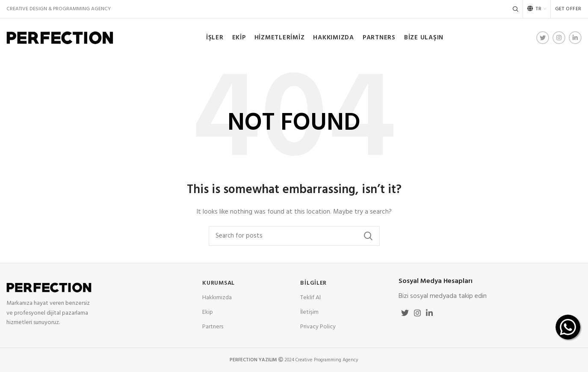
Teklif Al (310, 298)
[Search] (516, 9)
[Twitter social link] (543, 38)
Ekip (208, 312)
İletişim (309, 312)
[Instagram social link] (559, 38)
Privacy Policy (318, 327)
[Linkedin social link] (575, 38)
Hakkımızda (217, 298)
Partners (213, 327)
